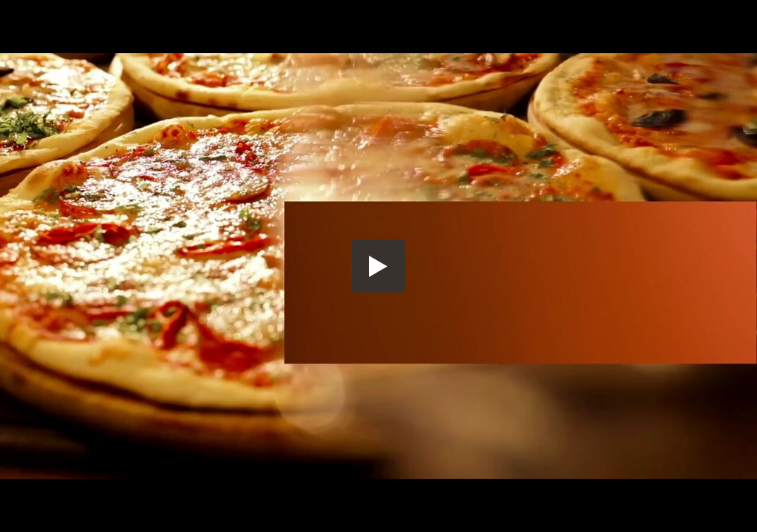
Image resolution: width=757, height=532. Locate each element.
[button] (378, 266)
